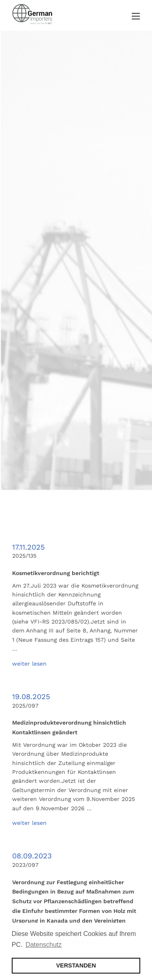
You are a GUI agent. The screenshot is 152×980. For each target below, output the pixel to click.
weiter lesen (29, 664)
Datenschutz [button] (44, 945)
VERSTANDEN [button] (76, 965)
